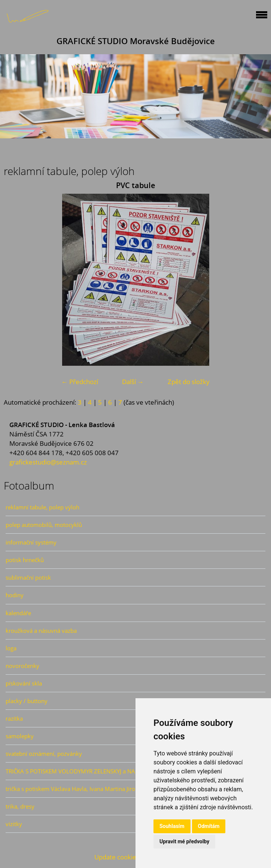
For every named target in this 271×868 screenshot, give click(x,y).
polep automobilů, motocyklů (44, 525)
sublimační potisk (28, 577)
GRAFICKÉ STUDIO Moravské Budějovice (136, 41)
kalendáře (18, 613)
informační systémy (31, 542)
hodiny (15, 595)
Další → (133, 382)
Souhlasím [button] (172, 826)
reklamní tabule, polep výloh (42, 507)
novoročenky (22, 666)
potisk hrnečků (25, 560)
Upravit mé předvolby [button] (184, 841)
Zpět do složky (189, 382)
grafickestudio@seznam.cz (48, 462)
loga (11, 648)
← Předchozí (80, 382)
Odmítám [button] (209, 826)
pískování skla (24, 683)
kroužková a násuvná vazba (41, 631)
